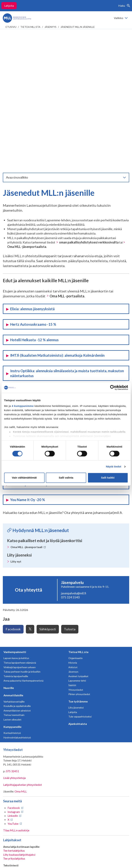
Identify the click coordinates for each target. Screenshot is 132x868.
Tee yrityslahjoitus (14, 726)
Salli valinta (66, 478)
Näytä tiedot (114, 466)
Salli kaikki (108, 478)
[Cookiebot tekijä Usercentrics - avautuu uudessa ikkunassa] (113, 388)
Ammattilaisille (13, 563)
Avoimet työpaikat (78, 544)
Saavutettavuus (16, 862)
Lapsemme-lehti (77, 548)
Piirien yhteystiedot (79, 562)
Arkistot (73, 535)
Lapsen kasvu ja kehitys (16, 526)
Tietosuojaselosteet (19, 857)
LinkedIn (13, 683)
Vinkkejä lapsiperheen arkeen (20, 535)
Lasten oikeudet (12, 587)
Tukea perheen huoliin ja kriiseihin (22, 539)
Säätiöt (72, 553)
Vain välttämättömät (24, 478)
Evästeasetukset (48, 860)
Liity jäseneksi (76, 575)
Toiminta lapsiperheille (16, 544)
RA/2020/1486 (12, 785)
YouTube (13, 691)
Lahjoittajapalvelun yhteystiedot (22, 652)
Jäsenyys (50, 27)
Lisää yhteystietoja (14, 646)
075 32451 (12, 639)
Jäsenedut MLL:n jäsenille (78, 27)
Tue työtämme (78, 569)
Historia (73, 530)
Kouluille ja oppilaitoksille (17, 574)
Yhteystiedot (76, 558)
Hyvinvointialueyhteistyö (17, 605)
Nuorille (9, 556)
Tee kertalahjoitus (14, 718)
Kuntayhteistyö (12, 601)
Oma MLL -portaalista (67, 164)
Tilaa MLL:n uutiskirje (16, 698)
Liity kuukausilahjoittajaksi (19, 722)
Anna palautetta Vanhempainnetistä (23, 548)
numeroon (45, 760)
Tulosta (70, 497)
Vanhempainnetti (15, 520)
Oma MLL (21, 659)
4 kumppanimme (23, 406)
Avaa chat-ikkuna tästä (17, 837)
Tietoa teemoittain (14, 583)
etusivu (11, 27)
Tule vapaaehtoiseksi (80, 584)
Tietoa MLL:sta (30, 27)
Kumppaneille (12, 594)
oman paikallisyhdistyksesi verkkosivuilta (89, 110)
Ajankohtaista (78, 591)
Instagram (14, 680)
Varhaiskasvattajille (14, 569)
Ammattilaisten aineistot (17, 578)
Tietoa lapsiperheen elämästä (20, 530)
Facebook (13, 497)
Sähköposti (48, 497)
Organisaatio (75, 526)
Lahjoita (9, 6)
